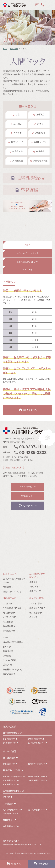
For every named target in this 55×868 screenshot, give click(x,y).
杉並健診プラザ (9, 764)
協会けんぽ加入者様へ (13, 642)
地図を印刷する (28, 506)
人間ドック (7, 604)
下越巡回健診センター (37, 780)
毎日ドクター (9, 820)
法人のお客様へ (37, 598)
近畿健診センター (10, 814)
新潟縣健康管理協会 (12, 791)
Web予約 (7, 665)
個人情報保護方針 (10, 841)
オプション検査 (9, 617)
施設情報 (33, 582)
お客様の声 (8, 651)
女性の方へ (8, 587)
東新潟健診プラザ (10, 784)
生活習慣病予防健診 (12, 608)
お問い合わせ (9, 674)
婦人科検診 (8, 622)
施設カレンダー (28, 496)
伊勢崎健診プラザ (35, 739)
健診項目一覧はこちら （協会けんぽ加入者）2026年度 (30, 178)
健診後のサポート (11, 631)
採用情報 (7, 656)
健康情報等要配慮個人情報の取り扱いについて (21, 845)
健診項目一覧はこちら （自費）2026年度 (30, 190)
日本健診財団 (9, 758)
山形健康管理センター (37, 743)
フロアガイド (35, 587)
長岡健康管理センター (37, 776)
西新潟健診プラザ (10, 780)
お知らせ (7, 647)
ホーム (5, 49)
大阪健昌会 (8, 804)
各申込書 (33, 617)
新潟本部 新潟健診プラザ (13, 776)
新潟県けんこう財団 (12, 770)
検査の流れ (28, 410)
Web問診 (41, 864)
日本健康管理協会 (11, 733)
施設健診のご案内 (37, 608)
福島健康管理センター (11, 810)
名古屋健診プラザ (10, 826)
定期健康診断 (9, 613)
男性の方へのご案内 (12, 592)
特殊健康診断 (35, 613)
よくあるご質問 (36, 604)
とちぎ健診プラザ (9, 743)
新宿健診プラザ (9, 739)
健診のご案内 (14, 49)
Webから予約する (28, 487)
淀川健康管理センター (37, 810)
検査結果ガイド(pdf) (13, 670)
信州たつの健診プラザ (37, 764)
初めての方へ (10, 574)
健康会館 (6, 797)
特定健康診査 (9, 626)
